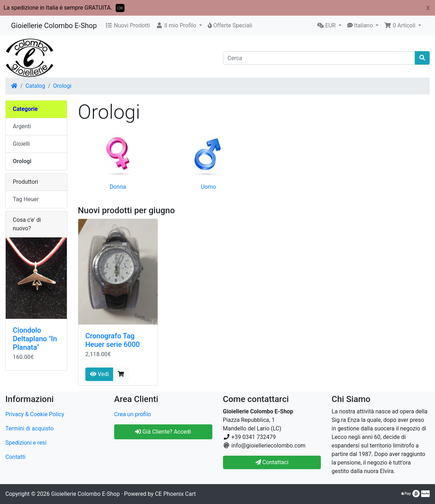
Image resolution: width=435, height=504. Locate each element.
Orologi (62, 86)
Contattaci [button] (272, 462)
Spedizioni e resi (26, 443)
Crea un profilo (133, 414)
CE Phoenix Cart (176, 494)
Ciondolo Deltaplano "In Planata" (35, 339)
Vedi (99, 374)
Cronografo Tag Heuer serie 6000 (113, 340)
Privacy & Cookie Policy (35, 414)
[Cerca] (319, 58)
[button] (179, 26)
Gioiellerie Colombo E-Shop (54, 26)
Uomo (209, 187)
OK (120, 8)
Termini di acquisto (30, 428)
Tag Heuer (26, 199)
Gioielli (21, 144)
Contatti (15, 457)
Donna (118, 187)
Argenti (22, 126)
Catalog (35, 86)
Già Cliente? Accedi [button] (163, 432)
